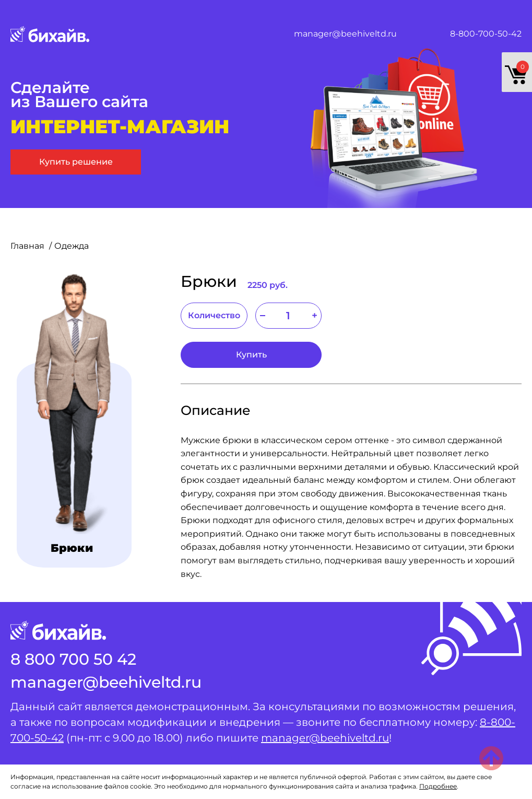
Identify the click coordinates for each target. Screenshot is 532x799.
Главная (28, 246)
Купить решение (76, 162)
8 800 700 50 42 (73, 659)
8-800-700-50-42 (486, 34)
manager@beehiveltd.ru (345, 34)
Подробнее (438, 786)
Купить (251, 355)
